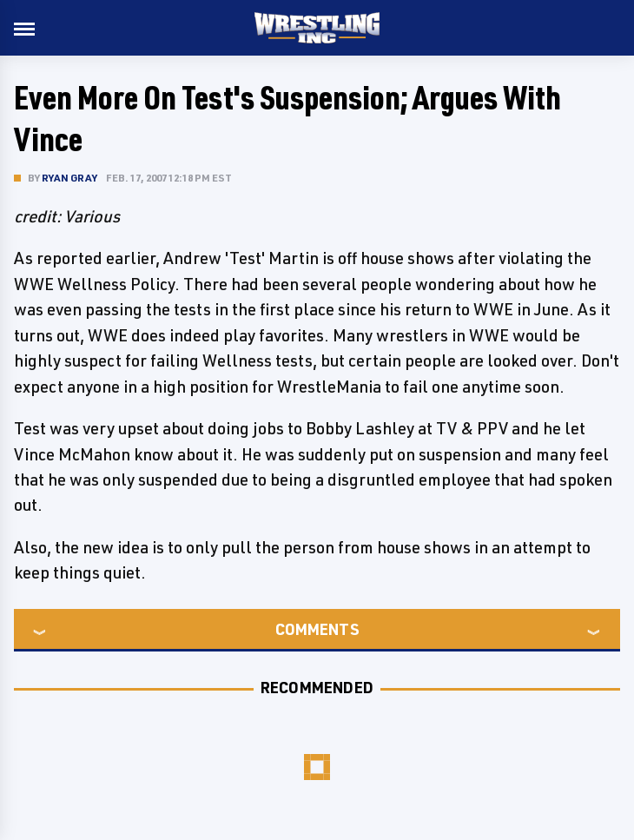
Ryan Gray (69, 178)
